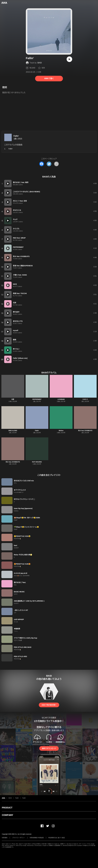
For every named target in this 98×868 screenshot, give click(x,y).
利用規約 (5, 838)
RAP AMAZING (37, 462)
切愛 (13, 399)
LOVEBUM (61, 399)
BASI (40, 63)
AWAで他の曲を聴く (49, 705)
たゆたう (85, 399)
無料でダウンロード (49, 748)
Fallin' (16, 136)
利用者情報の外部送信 (37, 838)
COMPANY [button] (7, 815)
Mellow (61, 431)
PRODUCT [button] (7, 808)
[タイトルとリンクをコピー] (56, 164)
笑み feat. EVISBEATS (85, 431)
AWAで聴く (49, 78)
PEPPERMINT (37, 399)
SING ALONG (13, 431)
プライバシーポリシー (19, 838)
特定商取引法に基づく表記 (57, 838)
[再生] (69, 59)
